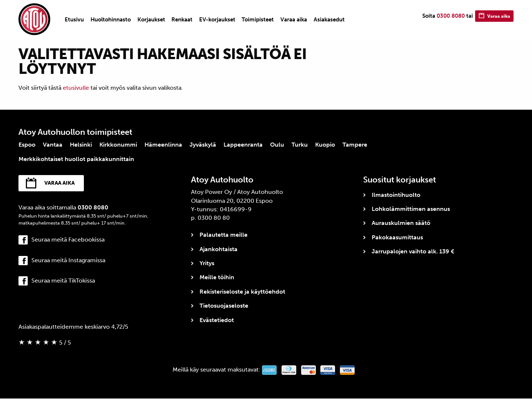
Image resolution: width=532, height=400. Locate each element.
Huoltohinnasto (111, 20)
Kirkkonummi (118, 145)
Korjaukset (151, 20)
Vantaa (53, 145)
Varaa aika (294, 20)
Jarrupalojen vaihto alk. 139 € (413, 251)
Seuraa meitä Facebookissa (68, 241)
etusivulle (76, 88)
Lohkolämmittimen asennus (411, 209)
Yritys (207, 263)
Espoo (27, 145)
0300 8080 (443, 19)
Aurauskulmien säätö (401, 223)
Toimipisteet (258, 20)
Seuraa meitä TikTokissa (63, 282)
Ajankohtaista (219, 249)
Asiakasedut (329, 20)
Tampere (355, 145)
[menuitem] (74, 20)
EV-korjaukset (217, 20)
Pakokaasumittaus (397, 237)
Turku (300, 145)
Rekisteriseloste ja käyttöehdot (242, 292)
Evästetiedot (217, 320)
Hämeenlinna (163, 145)
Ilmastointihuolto (396, 195)
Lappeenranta (243, 145)
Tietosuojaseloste (224, 306)
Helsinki (81, 145)
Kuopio (325, 145)
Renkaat (182, 20)
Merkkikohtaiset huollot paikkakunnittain (76, 159)
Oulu (277, 145)
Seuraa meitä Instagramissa (68, 261)
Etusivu (74, 20)
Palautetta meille (224, 235)
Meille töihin (217, 277)
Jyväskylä (203, 145)
